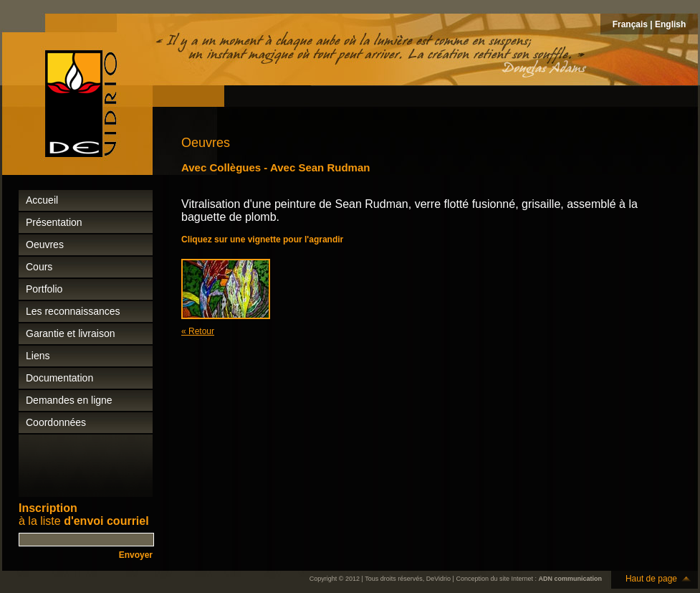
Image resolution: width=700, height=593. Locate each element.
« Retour (198, 331)
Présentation (54, 222)
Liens (38, 356)
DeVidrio (438, 579)
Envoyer (136, 555)
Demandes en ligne (69, 400)
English (670, 24)
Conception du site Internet (494, 579)
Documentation (59, 378)
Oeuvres (45, 245)
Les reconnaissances (73, 311)
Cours (39, 267)
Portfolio (44, 289)
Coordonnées (56, 422)
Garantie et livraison (71, 333)
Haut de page (651, 579)
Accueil (42, 200)
